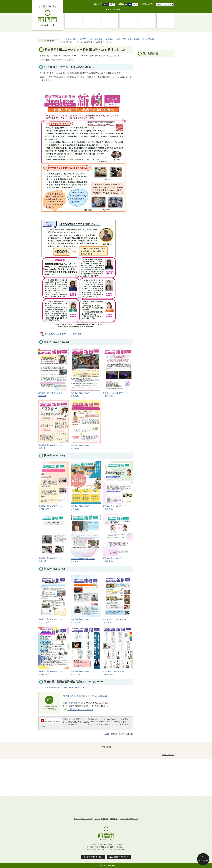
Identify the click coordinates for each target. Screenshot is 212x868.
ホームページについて (83, 819)
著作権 (105, 819)
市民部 (83, 39)
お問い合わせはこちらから (80, 709)
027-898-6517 (76, 703)
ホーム (59, 39)
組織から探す (148, 4)
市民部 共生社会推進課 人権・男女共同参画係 (85, 696)
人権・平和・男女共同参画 (128, 39)
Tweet (107, 734)
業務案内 (109, 39)
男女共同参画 (148, 39)
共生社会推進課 (96, 39)
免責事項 (114, 819)
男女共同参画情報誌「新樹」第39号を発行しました (66, 687)
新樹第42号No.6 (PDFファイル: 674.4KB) (63, 334)
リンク (97, 819)
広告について (168, 755)
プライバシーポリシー (129, 819)
